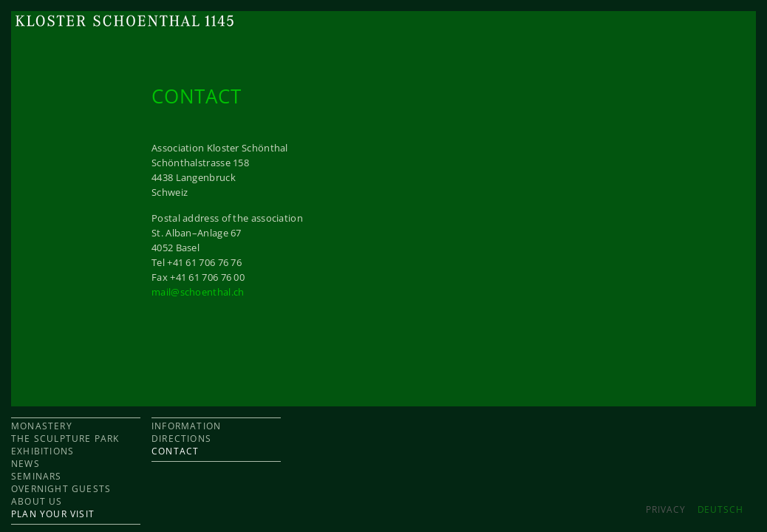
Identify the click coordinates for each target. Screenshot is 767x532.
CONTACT (175, 451)
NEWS (25, 464)
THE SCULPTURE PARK (65, 439)
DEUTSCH (720, 509)
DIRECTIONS (181, 439)
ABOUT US (37, 501)
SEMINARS (37, 476)
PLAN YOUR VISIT (53, 514)
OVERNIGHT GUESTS (61, 489)
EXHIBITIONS (42, 451)
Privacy (665, 509)
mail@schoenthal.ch (198, 292)
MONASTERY (42, 426)
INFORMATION (186, 426)
